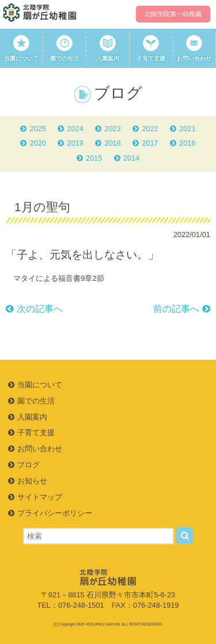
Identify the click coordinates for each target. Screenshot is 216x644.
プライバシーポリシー (55, 513)
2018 (112, 143)
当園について (21, 48)
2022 (150, 129)
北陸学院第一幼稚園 (173, 14)
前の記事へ (176, 309)
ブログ (29, 465)
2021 (187, 129)
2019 (75, 143)
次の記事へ (40, 309)
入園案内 (108, 48)
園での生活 (65, 48)
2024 (75, 129)
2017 (150, 143)
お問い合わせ (194, 48)
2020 (37, 143)
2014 (131, 158)
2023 (112, 129)
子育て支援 (151, 48)
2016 (187, 143)
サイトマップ (40, 497)
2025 (37, 129)
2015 (94, 158)
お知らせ (32, 481)
